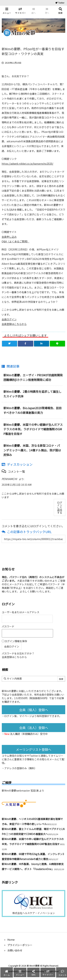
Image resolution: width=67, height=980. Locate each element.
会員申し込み (9, 237)
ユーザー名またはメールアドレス (21, 612)
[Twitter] (10, 344)
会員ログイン (9, 319)
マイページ (26, 716)
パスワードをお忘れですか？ (18, 653)
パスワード (8, 626)
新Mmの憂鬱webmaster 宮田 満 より (23, 791)
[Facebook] (25, 344)
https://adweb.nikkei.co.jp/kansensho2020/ (27, 164)
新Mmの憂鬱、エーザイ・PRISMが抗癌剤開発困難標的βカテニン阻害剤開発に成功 (33, 377)
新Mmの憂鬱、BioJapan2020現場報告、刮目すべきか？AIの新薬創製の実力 (33, 410)
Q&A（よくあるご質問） (15, 241)
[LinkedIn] (42, 344)
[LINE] (57, 344)
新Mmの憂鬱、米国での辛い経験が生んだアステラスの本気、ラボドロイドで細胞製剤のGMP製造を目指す (33, 429)
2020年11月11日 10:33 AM (17, 485)
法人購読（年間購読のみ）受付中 (29, 734)
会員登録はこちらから (14, 324)
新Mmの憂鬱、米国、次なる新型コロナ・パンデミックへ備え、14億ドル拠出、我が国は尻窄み (32, 450)
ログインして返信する (60, 508)
